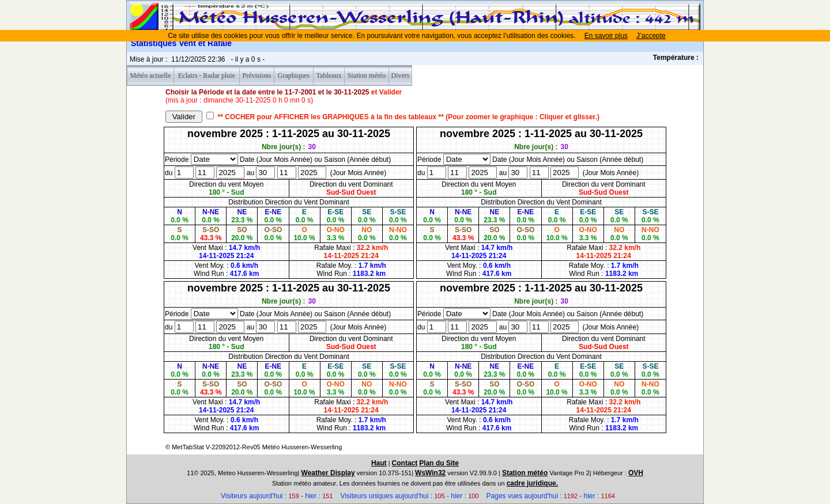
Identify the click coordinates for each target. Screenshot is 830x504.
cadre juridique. (532, 483)
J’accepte (651, 36)
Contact (405, 463)
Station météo (525, 473)
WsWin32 (430, 473)
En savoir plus (606, 36)
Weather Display (328, 473)
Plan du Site (439, 463)
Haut (379, 463)
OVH (636, 473)
